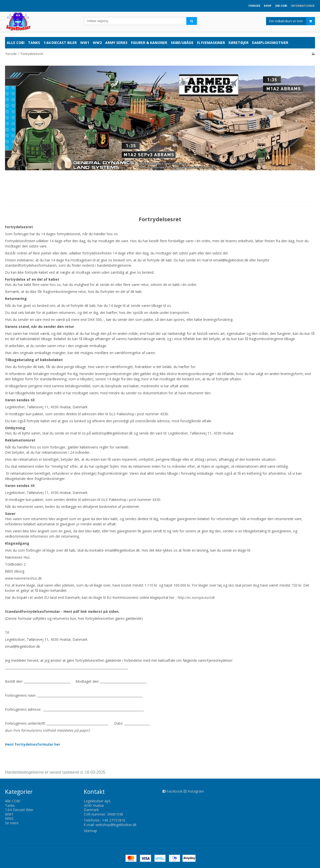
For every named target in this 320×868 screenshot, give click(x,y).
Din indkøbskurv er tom (292, 21)
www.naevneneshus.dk (23, 578)
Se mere (12, 823)
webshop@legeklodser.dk (116, 825)
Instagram (196, 791)
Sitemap (90, 831)
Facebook (174, 791)
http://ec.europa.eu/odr (196, 597)
